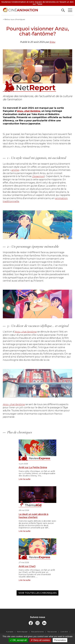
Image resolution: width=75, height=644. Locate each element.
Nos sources (52, 632)
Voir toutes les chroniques (37, 593)
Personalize (60, 640)
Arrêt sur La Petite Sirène (33, 467)
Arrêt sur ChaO (27, 566)
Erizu (52, 42)
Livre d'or (64, 632)
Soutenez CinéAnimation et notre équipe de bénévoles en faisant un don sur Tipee (37, 3)
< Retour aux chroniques (14, 19)
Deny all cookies (40, 640)
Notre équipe (22, 632)
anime (15, 170)
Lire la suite (25, 479)
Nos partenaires (37, 632)
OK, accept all (18, 640)
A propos (10, 632)
